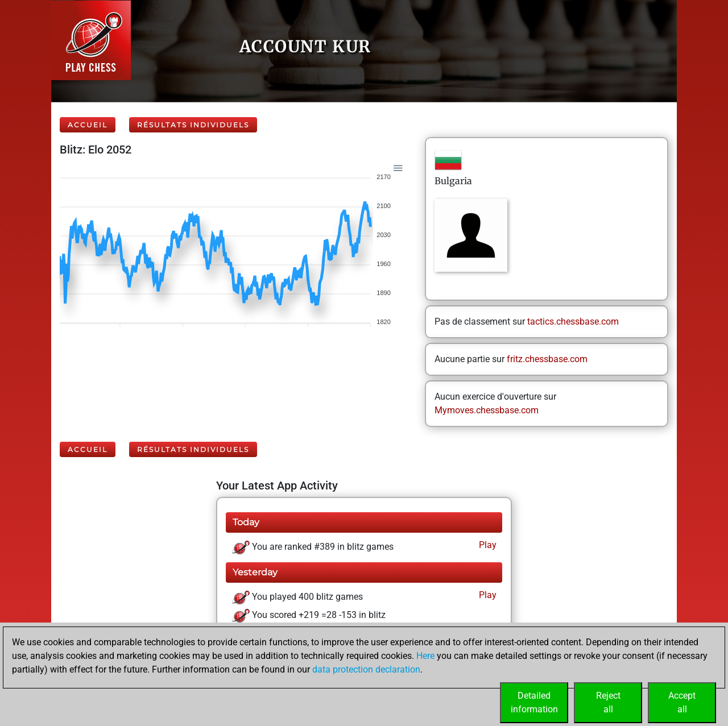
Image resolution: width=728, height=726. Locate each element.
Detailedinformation (534, 702)
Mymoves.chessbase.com (487, 410)
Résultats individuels (193, 125)
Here (425, 656)
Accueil (88, 125)
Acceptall (682, 702)
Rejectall (608, 702)
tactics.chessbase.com (573, 321)
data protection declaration (366, 669)
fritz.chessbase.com (547, 359)
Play (487, 545)
